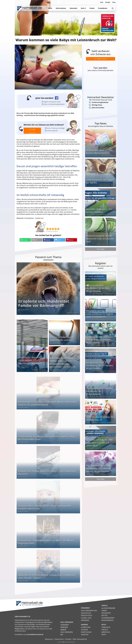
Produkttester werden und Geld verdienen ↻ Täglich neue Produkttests (100, 316)
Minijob (63, 629)
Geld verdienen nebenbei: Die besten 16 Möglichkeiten (100, 393)
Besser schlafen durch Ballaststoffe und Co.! (62, 338)
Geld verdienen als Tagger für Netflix (100, 183)
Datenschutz (59, 639)
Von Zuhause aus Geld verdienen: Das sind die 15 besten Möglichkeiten (100, 470)
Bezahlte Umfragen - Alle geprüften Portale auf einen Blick (99, 445)
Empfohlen (91, 216)
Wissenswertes (107, 620)
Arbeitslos (106, 632)
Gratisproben (111, 321)
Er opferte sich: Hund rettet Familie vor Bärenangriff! (44, 303)
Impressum (49, 639)
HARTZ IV (105, 629)
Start (102, 2)
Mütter (104, 615)
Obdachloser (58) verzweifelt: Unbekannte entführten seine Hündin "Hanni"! (46, 576)
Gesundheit (106, 613)
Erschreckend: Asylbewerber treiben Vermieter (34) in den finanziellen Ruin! (46, 438)
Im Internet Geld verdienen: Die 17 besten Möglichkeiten (99, 367)
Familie (104, 610)
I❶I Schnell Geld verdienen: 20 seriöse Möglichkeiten (98, 290)
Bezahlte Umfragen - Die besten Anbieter (99, 212)
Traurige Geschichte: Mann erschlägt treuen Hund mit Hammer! (47, 472)
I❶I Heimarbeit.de (69, 642)
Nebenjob (64, 627)
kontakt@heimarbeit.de (35, 634)
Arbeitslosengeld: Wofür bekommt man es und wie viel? (100, 240)
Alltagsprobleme (108, 608)
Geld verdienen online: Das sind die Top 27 (101, 420)
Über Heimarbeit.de (80, 639)
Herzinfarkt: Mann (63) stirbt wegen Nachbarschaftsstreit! (30, 360)
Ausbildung (86, 627)
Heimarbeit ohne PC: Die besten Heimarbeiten (99, 153)
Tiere (77, 312)
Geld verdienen (105, 187)
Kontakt (108, 2)
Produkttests (87, 615)
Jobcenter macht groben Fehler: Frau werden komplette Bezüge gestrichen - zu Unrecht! (63, 362)
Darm (69, 210)
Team (114, 2)
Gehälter (85, 634)
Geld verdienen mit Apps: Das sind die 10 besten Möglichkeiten (100, 342)
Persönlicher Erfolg (109, 246)
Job (62, 634)
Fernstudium (86, 632)
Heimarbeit (106, 157)
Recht (104, 634)
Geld (93, 347)
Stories (76, 81)
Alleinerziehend (108, 618)
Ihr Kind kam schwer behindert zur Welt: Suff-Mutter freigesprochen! (46, 542)
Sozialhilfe (106, 627)
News (113, 157)
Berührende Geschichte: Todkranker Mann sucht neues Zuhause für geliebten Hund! (47, 403)
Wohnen (43, 370)
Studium (84, 629)
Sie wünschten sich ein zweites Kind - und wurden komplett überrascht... (44, 507)
